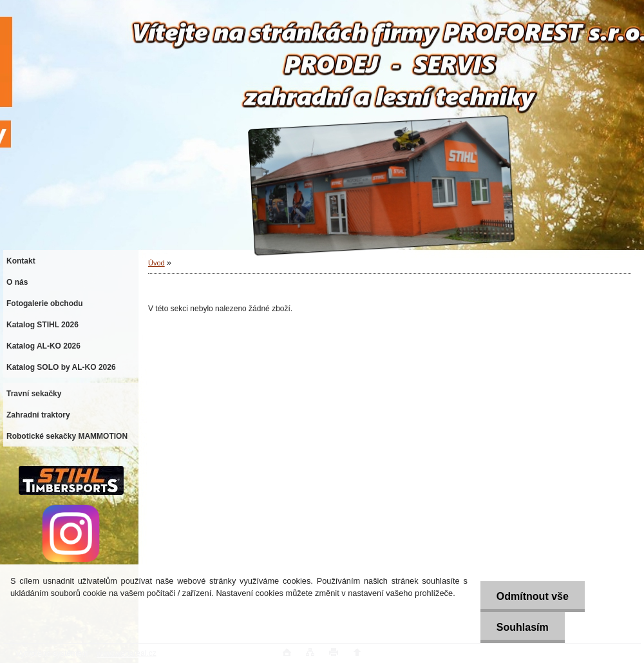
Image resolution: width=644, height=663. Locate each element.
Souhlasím (523, 627)
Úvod (156, 263)
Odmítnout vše (533, 596)
